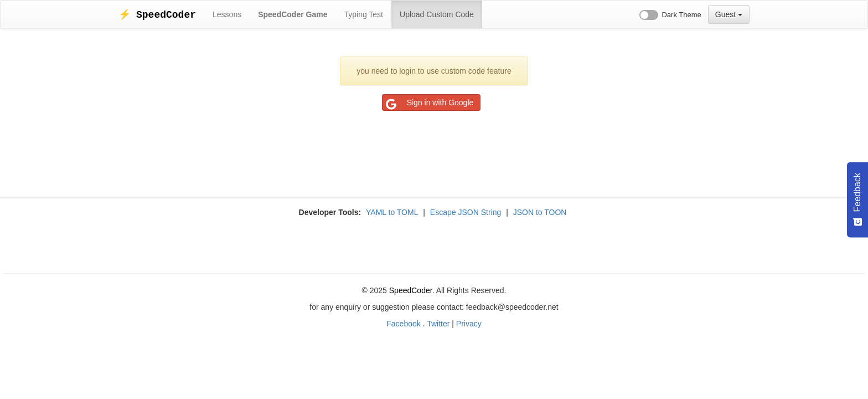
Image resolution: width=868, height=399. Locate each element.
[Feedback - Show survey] (857, 199)
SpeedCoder (411, 290)
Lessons (227, 14)
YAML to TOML (392, 212)
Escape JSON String (466, 212)
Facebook (403, 324)
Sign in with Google (428, 103)
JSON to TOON (540, 212)
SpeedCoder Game (293, 14)
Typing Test (363, 14)
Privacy (469, 324)
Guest (729, 14)
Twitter (438, 324)
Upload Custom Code (437, 14)
